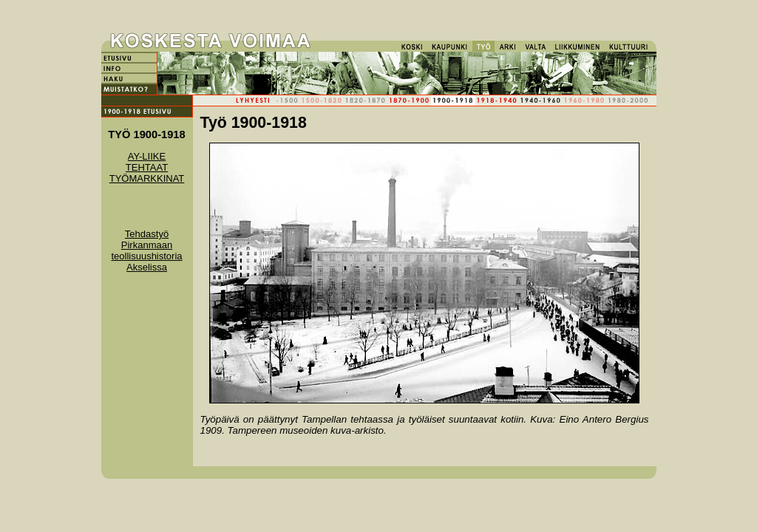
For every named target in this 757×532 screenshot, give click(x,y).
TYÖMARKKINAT (147, 178)
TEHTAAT (147, 167)
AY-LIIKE (147, 156)
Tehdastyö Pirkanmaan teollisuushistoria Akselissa (146, 250)
